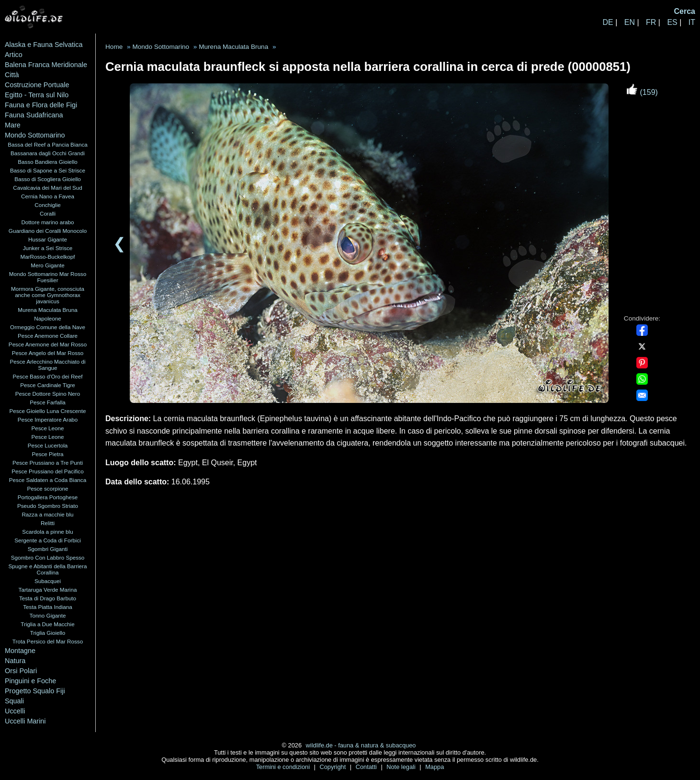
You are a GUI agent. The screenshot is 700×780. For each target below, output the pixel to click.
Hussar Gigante (48, 239)
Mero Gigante (48, 265)
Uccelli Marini (25, 721)
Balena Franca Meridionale (46, 65)
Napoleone (47, 318)
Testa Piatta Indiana (47, 607)
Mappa (435, 767)
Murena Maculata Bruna (47, 310)
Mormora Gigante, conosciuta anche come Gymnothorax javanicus (48, 295)
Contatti (367, 767)
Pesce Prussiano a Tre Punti (48, 463)
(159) (642, 92)
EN (630, 22)
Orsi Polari (21, 671)
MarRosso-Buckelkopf (47, 257)
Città (12, 75)
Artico (14, 55)
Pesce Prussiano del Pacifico (47, 471)
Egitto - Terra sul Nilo (37, 95)
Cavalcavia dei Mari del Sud (47, 188)
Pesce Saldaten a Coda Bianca (48, 480)
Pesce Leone (47, 428)
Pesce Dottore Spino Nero (48, 394)
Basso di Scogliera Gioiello (48, 179)
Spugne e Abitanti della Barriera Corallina (48, 569)
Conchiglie (47, 205)
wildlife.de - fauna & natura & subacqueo (361, 745)
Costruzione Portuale (37, 85)
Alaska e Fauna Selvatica (44, 45)
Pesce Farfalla (48, 402)
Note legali (402, 767)
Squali (14, 701)
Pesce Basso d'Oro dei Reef (47, 376)
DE (608, 22)
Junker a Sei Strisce (48, 248)
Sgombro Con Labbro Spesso (48, 557)
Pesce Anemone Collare (48, 336)
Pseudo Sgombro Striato (48, 506)
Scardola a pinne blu (47, 532)
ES (672, 22)
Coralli (48, 213)
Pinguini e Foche (30, 681)
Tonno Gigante (48, 615)
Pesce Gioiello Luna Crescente (47, 411)
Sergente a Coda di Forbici (48, 540)
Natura (15, 661)
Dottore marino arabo (47, 222)
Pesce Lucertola (48, 445)
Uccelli (15, 711)
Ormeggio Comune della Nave (48, 327)
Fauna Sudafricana (34, 115)
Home (114, 47)
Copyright (333, 767)
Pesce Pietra (47, 454)
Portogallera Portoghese (48, 497)
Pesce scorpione (47, 488)
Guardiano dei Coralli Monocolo (48, 231)
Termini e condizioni (284, 767)
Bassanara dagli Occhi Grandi (48, 153)
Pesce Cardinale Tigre (48, 385)
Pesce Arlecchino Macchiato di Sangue (47, 365)
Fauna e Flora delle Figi (41, 105)
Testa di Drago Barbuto (48, 598)
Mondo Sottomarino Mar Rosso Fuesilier (48, 277)
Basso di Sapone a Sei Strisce (48, 170)
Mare (13, 125)
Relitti (48, 523)
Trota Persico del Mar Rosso (48, 641)
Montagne (20, 651)
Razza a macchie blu (47, 514)
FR (651, 22)
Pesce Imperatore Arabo (48, 419)
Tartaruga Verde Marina (48, 590)
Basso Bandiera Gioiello (47, 162)
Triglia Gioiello (48, 633)
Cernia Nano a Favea (48, 196)
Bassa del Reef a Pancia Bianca (48, 144)
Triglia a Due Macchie (47, 624)
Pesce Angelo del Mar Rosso (48, 353)
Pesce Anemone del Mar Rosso (48, 344)
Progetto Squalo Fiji (35, 691)
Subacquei (48, 581)
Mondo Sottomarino (35, 135)
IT (692, 22)
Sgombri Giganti (48, 549)
